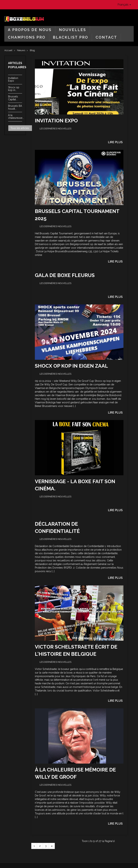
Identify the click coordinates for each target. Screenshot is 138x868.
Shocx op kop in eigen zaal (71, 366)
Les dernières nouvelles (55, 129)
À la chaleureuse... (16, 117)
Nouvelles (73, 30)
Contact (106, 37)
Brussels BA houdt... (15, 107)
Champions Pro (27, 37)
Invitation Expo (13, 79)
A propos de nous (30, 30)
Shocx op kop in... (14, 89)
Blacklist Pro (71, 37)
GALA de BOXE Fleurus (65, 275)
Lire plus (115, 142)
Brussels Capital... (13, 98)
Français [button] (124, 5)
